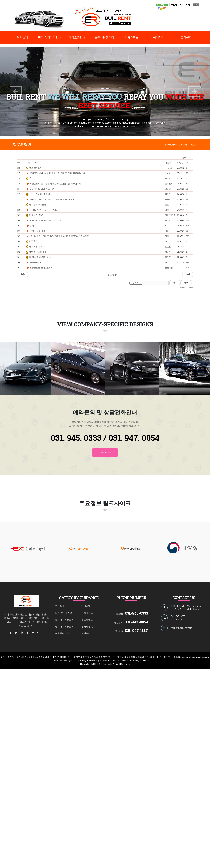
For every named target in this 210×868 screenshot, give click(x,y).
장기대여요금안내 (64, 626)
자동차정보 (132, 37)
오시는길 (86, 633)
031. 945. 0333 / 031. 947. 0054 (105, 438)
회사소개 (22, 37)
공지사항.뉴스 (88, 626)
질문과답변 (87, 619)
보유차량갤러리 (104, 37)
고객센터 (186, 37)
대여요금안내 (77, 37)
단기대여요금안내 (64, 619)
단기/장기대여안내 (50, 37)
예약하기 (159, 37)
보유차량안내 (62, 633)
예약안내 (86, 606)
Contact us (105, 452)
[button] (16, 92)
